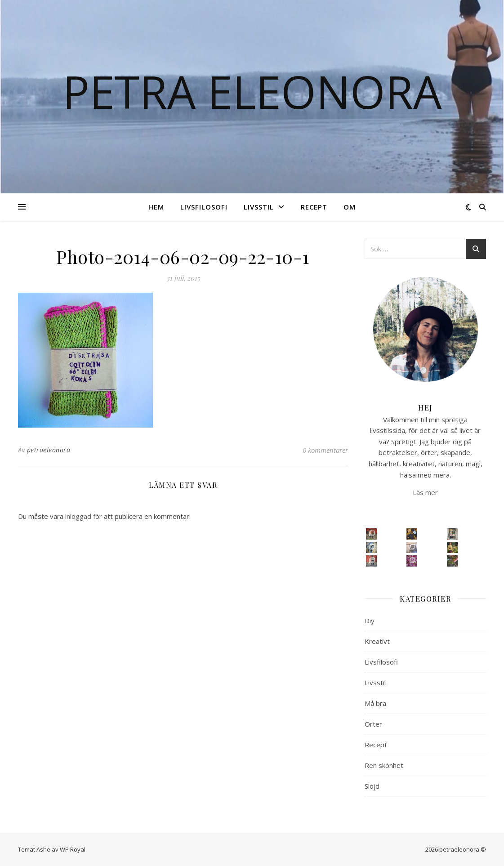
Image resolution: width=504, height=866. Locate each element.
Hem (156, 207)
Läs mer (425, 492)
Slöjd (372, 786)
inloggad (78, 516)
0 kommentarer (325, 450)
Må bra (375, 703)
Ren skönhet (384, 765)
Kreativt (377, 641)
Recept (314, 207)
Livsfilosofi (204, 207)
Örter (373, 724)
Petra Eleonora (252, 91)
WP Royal (73, 849)
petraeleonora (49, 450)
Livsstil (259, 207)
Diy (370, 620)
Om (350, 207)
